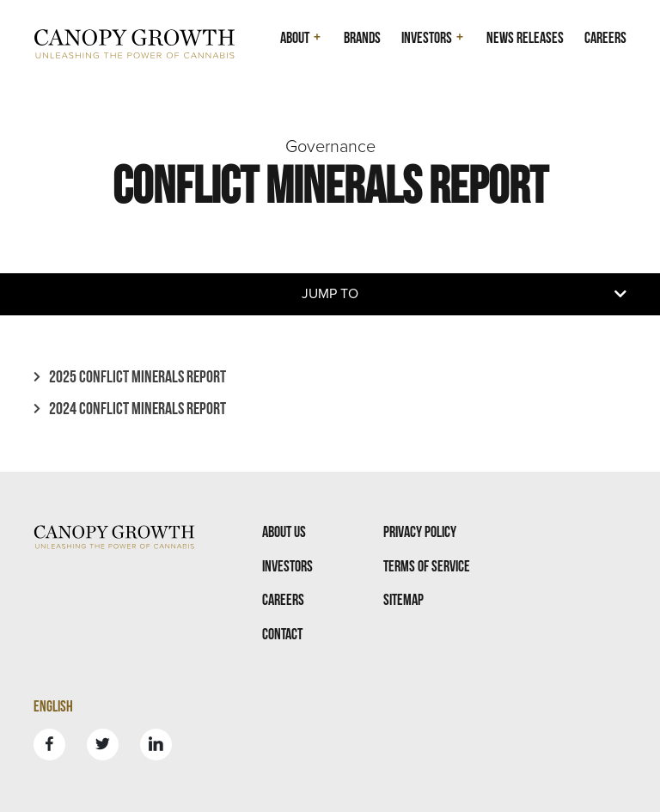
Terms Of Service (427, 566)
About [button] (295, 37)
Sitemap (403, 599)
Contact (282, 634)
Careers (605, 37)
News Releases (525, 37)
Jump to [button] (330, 294)
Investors (287, 566)
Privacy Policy (420, 531)
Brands (362, 37)
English (53, 706)
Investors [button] (427, 37)
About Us (284, 531)
